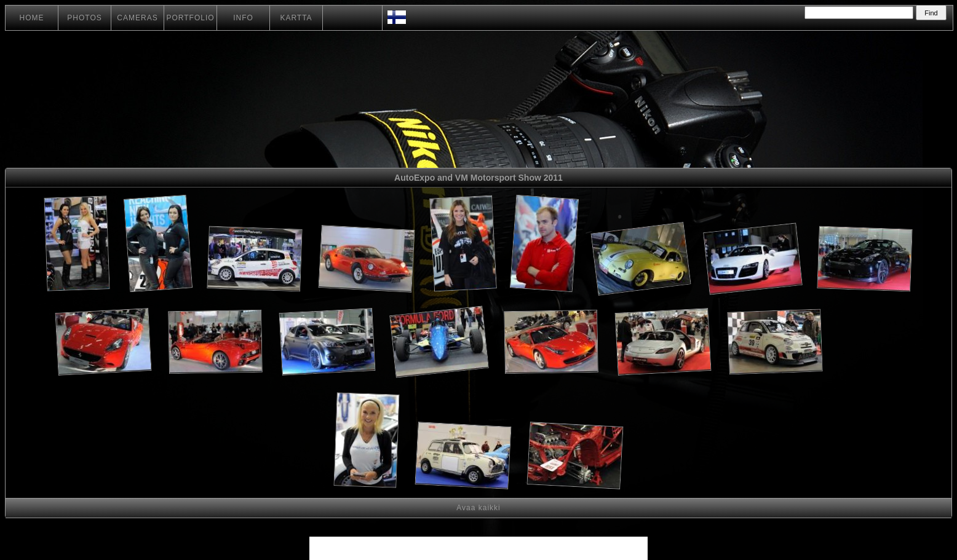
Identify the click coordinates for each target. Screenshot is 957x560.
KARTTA (296, 18)
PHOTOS (84, 18)
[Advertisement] (871, 344)
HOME (32, 18)
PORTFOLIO (190, 18)
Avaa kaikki (478, 508)
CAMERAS (137, 18)
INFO (243, 18)
